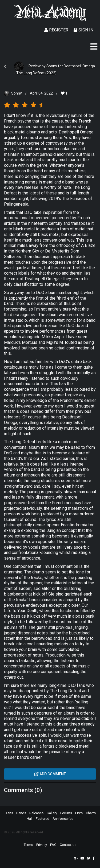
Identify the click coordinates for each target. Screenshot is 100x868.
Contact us (68, 845)
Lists (79, 813)
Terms (28, 845)
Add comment (50, 774)
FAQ (53, 845)
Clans (9, 813)
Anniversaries (63, 819)
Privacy (42, 845)
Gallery (52, 813)
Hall (30, 819)
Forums (66, 813)
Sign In (83, 30)
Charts (91, 813)
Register (56, 30)
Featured (43, 819)
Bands (21, 813)
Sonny (17, 93)
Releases (36, 813)
